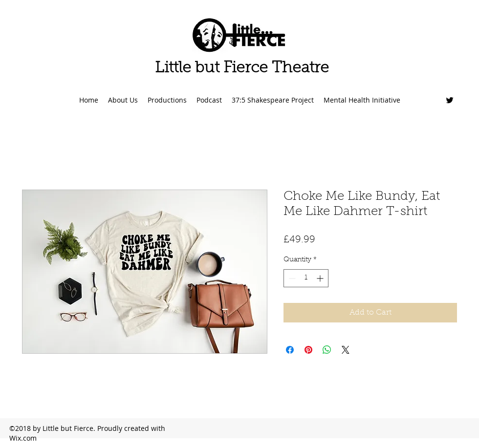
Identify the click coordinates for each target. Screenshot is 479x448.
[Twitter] (450, 100)
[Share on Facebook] (290, 350)
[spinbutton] (306, 278)
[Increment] (321, 278)
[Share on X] (346, 350)
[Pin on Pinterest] (308, 350)
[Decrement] (291, 278)
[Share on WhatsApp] (327, 350)
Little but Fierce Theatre (242, 68)
